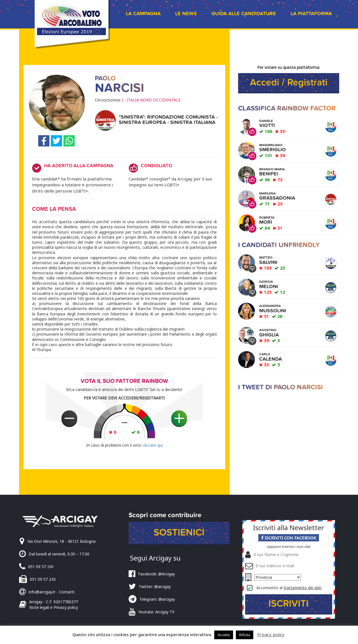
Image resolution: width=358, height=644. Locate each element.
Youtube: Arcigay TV (156, 612)
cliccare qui (153, 445)
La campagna (143, 14)
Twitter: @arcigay (155, 587)
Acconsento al (289, 588)
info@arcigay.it (42, 592)
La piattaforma (311, 14)
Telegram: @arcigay (157, 599)
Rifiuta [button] (245, 635)
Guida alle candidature (244, 14)
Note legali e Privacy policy (54, 607)
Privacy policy (271, 634)
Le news (186, 14)
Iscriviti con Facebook (289, 538)
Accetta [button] (224, 635)
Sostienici (179, 533)
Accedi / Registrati (289, 83)
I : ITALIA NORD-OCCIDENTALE (151, 100)
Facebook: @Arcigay (157, 574)
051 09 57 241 (41, 567)
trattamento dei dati (303, 588)
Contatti (67, 592)
